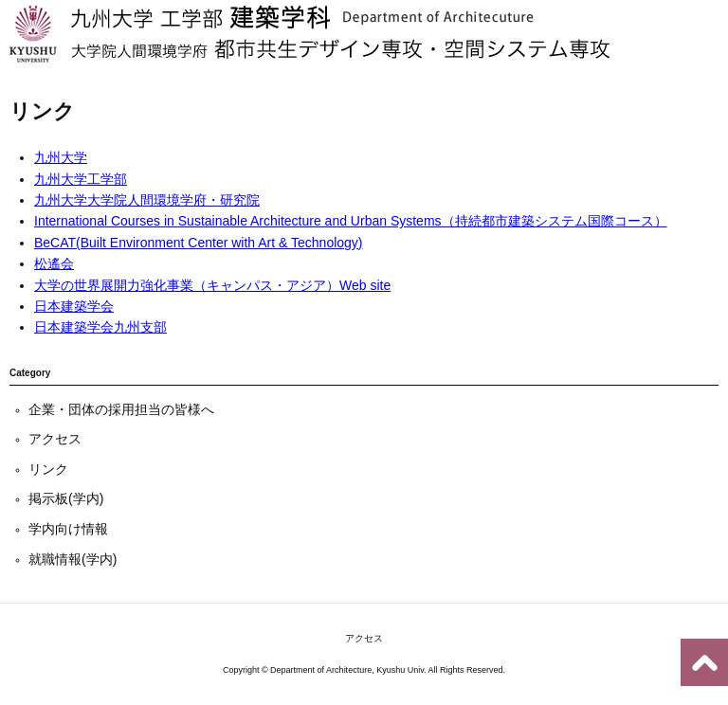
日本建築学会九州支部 (100, 327)
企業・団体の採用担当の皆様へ (121, 409)
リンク (48, 469)
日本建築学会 (74, 306)
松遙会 (54, 263)
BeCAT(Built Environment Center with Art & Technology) (199, 243)
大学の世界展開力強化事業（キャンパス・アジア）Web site (212, 285)
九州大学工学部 (81, 179)
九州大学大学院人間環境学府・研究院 (147, 200)
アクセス (55, 439)
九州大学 (61, 157)
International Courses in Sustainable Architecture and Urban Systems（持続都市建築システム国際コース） (351, 221)
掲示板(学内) (66, 498)
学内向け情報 (68, 529)
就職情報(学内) (73, 559)
